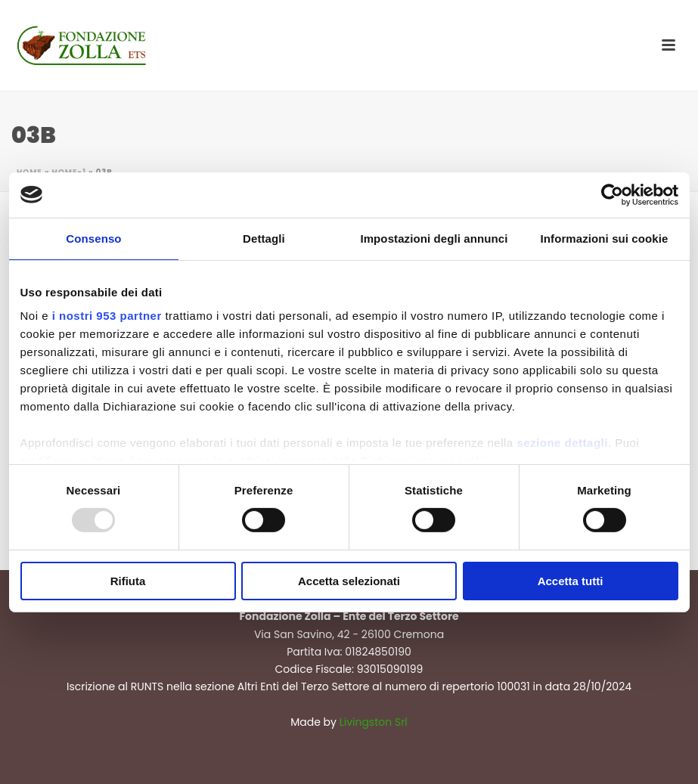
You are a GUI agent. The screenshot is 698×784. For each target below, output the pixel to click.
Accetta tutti (571, 581)
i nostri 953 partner (107, 316)
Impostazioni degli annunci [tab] (434, 238)
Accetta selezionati (349, 581)
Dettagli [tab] (264, 238)
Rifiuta (128, 581)
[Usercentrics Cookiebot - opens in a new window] (612, 194)
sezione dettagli (562, 443)
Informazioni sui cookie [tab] (605, 238)
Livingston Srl (374, 722)
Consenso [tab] (93, 238)
